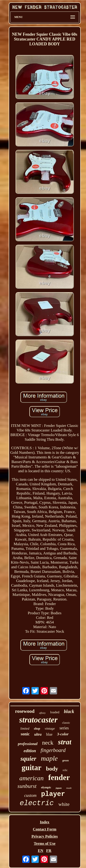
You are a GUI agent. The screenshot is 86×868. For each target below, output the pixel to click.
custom (30, 795)
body (52, 769)
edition (30, 751)
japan (59, 788)
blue (49, 734)
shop (37, 729)
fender (59, 777)
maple (49, 758)
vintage (50, 728)
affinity (42, 713)
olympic (46, 787)
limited (25, 729)
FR (49, 851)
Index (45, 822)
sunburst (27, 786)
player (53, 794)
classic (66, 723)
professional (28, 744)
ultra (38, 734)
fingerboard (53, 750)
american (31, 778)
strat (65, 742)
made (69, 788)
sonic (25, 734)
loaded (55, 712)
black (69, 711)
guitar (31, 768)
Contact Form (44, 829)
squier (28, 759)
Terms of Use (45, 843)
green (66, 760)
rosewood (25, 711)
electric (37, 803)
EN (41, 851)
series (64, 728)
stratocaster (38, 720)
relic (65, 770)
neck (48, 743)
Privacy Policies (45, 836)
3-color (63, 734)
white (64, 804)
